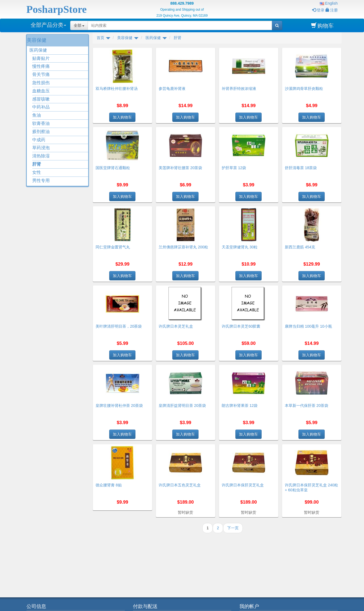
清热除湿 (41, 156)
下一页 (233, 528)
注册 (332, 10)
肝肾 (37, 164)
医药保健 (38, 50)
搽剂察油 (41, 132)
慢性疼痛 (41, 66)
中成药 (39, 140)
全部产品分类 (48, 25)
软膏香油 (41, 123)
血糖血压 (41, 91)
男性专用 (41, 180)
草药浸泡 (41, 148)
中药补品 (41, 107)
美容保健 (37, 40)
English (329, 3)
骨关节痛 (41, 74)
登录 (318, 10)
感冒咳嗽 (41, 99)
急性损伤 (41, 83)
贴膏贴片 (41, 58)
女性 (37, 172)
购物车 (322, 26)
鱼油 (37, 115)
